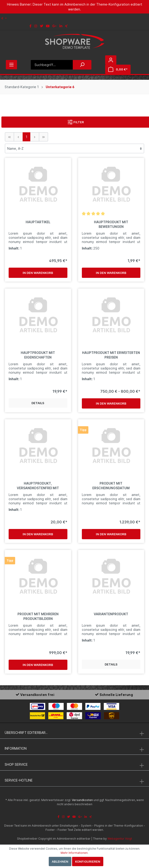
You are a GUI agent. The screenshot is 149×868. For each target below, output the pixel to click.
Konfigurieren (88, 861)
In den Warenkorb (38, 273)
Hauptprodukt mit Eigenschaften (38, 355)
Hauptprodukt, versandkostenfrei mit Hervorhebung (38, 486)
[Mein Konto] (111, 60)
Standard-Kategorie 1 (22, 87)
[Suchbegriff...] (52, 65)
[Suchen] (82, 65)
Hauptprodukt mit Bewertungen (111, 224)
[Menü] (11, 65)
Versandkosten (82, 800)
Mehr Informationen (74, 853)
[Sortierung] (74, 148)
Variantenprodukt (111, 614)
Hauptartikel (38, 222)
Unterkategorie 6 (60, 87)
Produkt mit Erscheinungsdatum (111, 486)
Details (38, 403)
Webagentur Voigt (120, 839)
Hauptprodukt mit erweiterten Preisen (111, 355)
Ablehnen (60, 861)
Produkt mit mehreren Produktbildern (38, 616)
